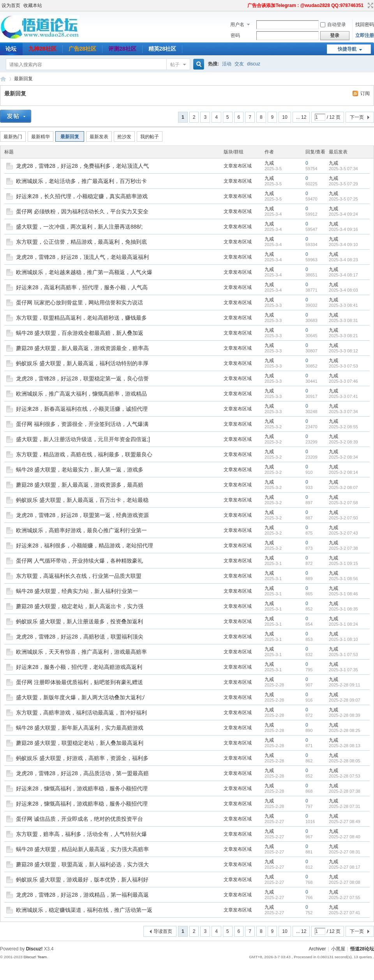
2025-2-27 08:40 (345, 837)
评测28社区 (122, 49)
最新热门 (13, 137)
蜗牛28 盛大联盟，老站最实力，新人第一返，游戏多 (80, 470)
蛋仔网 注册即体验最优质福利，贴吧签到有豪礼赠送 (79, 682)
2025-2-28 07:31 (345, 806)
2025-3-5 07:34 (343, 169)
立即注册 (365, 35)
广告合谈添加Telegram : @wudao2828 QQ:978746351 (305, 5)
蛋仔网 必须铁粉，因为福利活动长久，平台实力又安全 (82, 211)
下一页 (357, 117)
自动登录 (333, 25)
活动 (227, 64)
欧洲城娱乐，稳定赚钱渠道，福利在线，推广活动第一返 (84, 910)
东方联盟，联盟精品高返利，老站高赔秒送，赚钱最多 (81, 318)
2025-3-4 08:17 (343, 275)
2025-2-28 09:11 (345, 685)
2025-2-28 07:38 (345, 791)
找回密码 (365, 25)
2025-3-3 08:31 (343, 320)
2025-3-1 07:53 (343, 655)
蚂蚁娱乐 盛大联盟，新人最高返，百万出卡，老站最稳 (82, 500)
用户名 (237, 25)
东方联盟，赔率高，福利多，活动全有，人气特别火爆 (81, 834)
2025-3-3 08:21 (343, 336)
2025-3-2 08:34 (343, 457)
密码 (235, 35)
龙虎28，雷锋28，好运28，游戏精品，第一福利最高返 (82, 895)
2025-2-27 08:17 (345, 867)
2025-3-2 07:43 (343, 533)
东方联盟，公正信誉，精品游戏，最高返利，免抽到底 (81, 242)
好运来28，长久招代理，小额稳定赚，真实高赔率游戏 (82, 196)
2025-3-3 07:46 (343, 381)
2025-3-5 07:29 (343, 184)
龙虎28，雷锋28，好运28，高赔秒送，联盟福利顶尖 (80, 637)
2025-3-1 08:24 (343, 624)
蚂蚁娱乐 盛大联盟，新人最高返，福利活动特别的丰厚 (82, 363)
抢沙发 (124, 137)
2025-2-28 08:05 (345, 761)
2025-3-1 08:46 (343, 594)
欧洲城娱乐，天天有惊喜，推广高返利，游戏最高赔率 (81, 652)
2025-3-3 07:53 (343, 366)
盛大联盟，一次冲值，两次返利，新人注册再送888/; (79, 227)
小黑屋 (338, 949)
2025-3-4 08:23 (343, 260)
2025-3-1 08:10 (343, 639)
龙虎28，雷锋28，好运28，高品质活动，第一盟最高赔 (82, 773)
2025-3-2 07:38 (343, 548)
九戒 (269, 163)
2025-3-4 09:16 (343, 229)
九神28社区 (42, 49)
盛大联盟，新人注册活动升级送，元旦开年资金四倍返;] (83, 439)
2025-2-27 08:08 (345, 882)
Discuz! (34, 949)
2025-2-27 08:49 (345, 822)
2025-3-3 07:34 (343, 412)
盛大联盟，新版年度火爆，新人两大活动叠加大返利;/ (80, 697)
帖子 (175, 65)
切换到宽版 (370, 5)
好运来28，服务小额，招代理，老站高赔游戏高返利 (79, 667)
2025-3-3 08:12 (343, 351)
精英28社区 (162, 49)
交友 (239, 64)
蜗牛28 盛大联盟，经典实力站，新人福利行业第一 (77, 591)
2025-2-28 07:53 (345, 776)
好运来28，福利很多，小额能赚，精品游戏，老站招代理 (85, 545)
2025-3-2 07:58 (343, 503)
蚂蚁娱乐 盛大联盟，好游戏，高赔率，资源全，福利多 (82, 758)
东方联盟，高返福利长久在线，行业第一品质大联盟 (79, 576)
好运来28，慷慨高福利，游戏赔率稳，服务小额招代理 (82, 788)
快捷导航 (347, 49)
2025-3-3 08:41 (343, 305)
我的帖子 (150, 137)
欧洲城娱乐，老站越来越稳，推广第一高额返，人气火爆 (84, 272)
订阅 (365, 93)
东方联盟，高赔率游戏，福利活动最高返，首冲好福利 (81, 713)
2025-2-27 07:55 (345, 897)
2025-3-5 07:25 (343, 199)
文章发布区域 (238, 166)
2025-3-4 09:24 (343, 214)
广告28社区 (83, 49)
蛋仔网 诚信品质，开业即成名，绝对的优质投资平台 (79, 819)
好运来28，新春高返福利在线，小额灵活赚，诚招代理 (82, 409)
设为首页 (11, 5)
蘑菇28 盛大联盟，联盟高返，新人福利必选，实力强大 (82, 864)
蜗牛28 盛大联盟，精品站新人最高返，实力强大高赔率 (82, 849)
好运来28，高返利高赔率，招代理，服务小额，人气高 (82, 287)
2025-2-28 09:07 (345, 700)
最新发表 (99, 137)
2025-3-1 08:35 (343, 609)
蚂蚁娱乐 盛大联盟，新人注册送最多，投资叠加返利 (79, 621)
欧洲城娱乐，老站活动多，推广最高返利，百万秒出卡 (81, 181)
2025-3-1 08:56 (343, 579)
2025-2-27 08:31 (345, 852)
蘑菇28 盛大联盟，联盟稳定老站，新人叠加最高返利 (80, 743)
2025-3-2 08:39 (343, 442)
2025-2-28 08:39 (345, 715)
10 (285, 117)
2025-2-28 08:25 (345, 730)
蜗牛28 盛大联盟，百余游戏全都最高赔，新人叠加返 (80, 333)
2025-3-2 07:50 (343, 518)
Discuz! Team (35, 957)
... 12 (301, 117)
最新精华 (41, 137)
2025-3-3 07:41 (343, 396)
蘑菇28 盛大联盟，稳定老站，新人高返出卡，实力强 (80, 606)
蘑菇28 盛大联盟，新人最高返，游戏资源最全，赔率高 (82, 348)
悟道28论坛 (3, 79)
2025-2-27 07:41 (345, 913)
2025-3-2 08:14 (343, 472)
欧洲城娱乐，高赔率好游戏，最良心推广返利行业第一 (81, 530)
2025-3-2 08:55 (343, 427)
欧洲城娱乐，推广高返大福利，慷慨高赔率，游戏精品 (81, 394)
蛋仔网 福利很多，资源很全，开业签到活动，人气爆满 (82, 424)
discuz (254, 64)
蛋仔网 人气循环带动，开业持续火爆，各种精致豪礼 (79, 561)
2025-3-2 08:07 (343, 487)
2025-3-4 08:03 (343, 290)
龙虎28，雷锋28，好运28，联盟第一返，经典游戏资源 (82, 515)
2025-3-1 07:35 (343, 670)
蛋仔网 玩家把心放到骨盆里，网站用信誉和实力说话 (79, 303)
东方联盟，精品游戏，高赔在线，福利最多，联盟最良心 (84, 454)
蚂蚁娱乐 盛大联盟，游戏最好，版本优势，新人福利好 (82, 880)
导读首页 (163, 931)
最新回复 (23, 79)
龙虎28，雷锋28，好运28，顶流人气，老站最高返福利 (82, 257)
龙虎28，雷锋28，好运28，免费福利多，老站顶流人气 (82, 166)
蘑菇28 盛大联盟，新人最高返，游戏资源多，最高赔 (80, 485)
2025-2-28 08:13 (345, 746)
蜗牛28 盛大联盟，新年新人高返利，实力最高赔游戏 (80, 728)
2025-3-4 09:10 (343, 245)
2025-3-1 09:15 (343, 563)
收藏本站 (33, 5)
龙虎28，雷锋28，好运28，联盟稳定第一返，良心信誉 (82, 378)
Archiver (317, 949)
